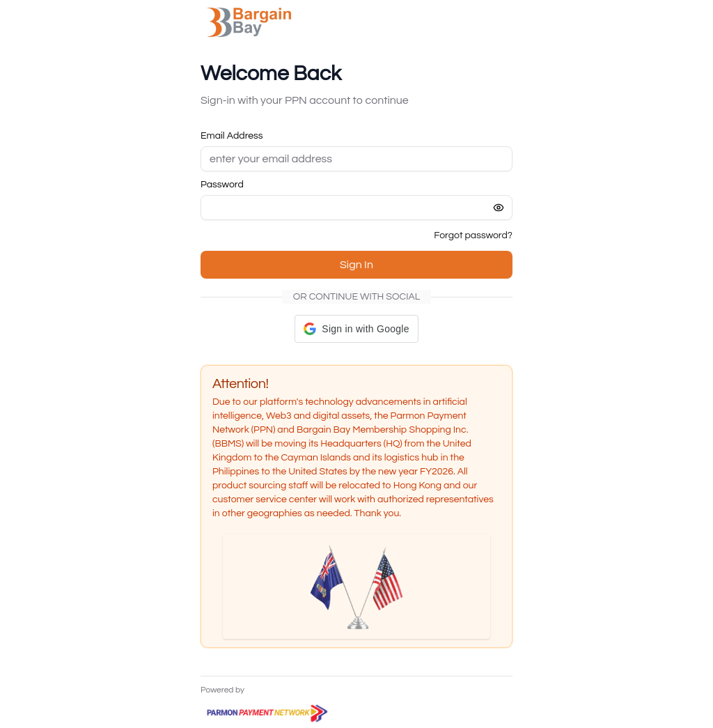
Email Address (232, 136)
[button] (356, 329)
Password (222, 185)
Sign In (356, 265)
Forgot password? (473, 235)
